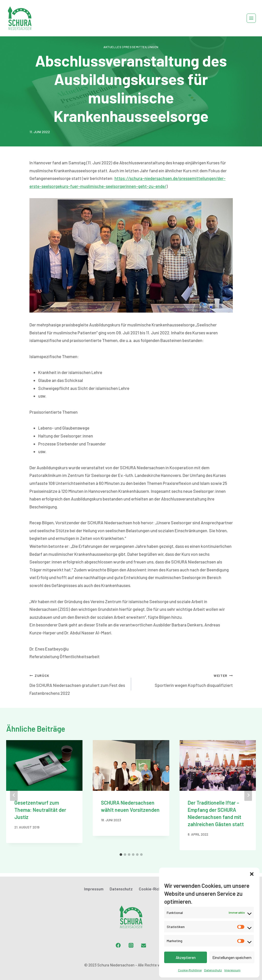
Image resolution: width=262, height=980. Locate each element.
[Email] (144, 945)
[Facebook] (118, 945)
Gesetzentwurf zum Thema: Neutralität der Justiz (40, 810)
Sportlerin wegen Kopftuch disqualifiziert (184, 679)
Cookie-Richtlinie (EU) (158, 889)
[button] (252, 874)
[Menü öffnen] (251, 18)
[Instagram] (131, 945)
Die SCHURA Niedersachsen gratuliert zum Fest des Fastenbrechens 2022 (78, 683)
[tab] (121, 855)
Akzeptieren (186, 957)
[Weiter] (248, 795)
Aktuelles (112, 47)
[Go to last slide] (14, 795)
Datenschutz (213, 970)
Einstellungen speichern (232, 957)
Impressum (232, 970)
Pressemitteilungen (141, 47)
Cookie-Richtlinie (190, 970)
